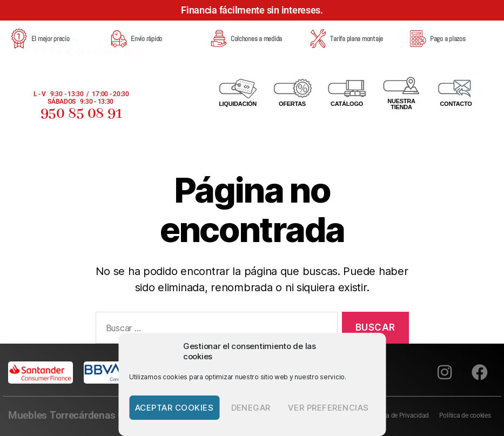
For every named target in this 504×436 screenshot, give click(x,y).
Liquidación (238, 104)
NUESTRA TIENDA (401, 104)
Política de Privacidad (398, 415)
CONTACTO (456, 104)
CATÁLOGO (347, 104)
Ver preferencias (328, 408)
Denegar (251, 408)
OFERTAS (292, 104)
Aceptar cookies (174, 408)
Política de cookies (465, 415)
